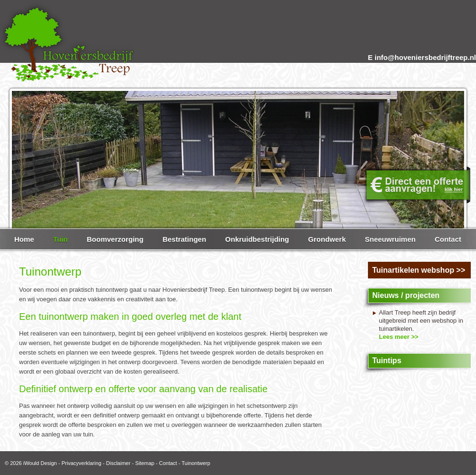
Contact (168, 463)
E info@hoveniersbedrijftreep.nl (422, 57)
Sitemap (145, 463)
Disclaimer (118, 463)
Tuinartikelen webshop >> (419, 270)
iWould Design (40, 463)
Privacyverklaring (81, 463)
